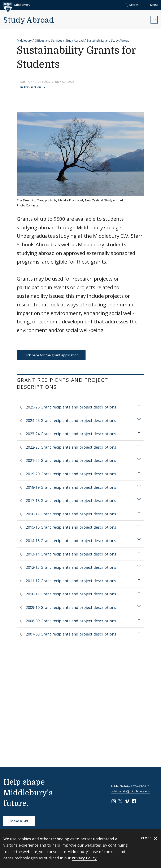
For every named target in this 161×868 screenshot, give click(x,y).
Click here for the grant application (51, 355)
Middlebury (24, 40)
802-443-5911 (140, 786)
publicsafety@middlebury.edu (130, 791)
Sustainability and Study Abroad (108, 40)
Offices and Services (49, 40)
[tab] (80, 407)
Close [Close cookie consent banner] (149, 838)
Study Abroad (29, 20)
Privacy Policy (84, 858)
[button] (132, 5)
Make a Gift (19, 821)
